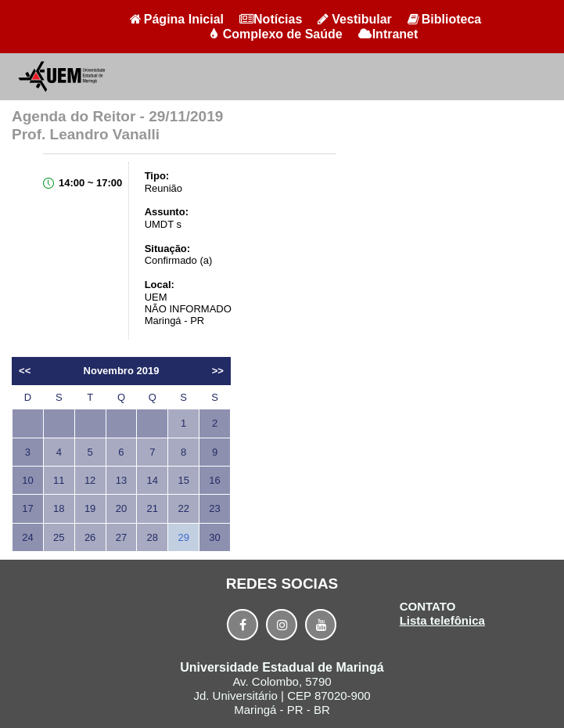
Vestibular (354, 19)
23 (214, 508)
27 (121, 537)
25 (59, 537)
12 (90, 480)
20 (121, 508)
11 (59, 480)
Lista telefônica (442, 620)
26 (90, 537)
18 (59, 508)
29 (183, 537)
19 (90, 508)
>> (218, 371)
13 (121, 480)
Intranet (388, 34)
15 (183, 480)
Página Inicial (177, 19)
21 (153, 508)
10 (27, 480)
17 (27, 508)
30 (214, 537)
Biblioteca (444, 19)
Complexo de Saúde (276, 34)
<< (25, 371)
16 (214, 480)
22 (183, 508)
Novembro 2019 (122, 371)
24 (27, 537)
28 (153, 537)
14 (153, 480)
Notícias (271, 19)
